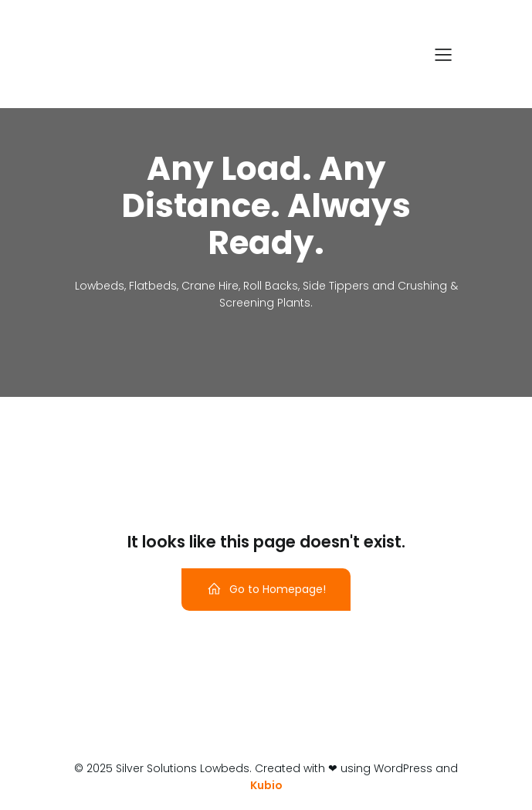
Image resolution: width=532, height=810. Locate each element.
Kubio (266, 785)
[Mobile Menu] (444, 54)
